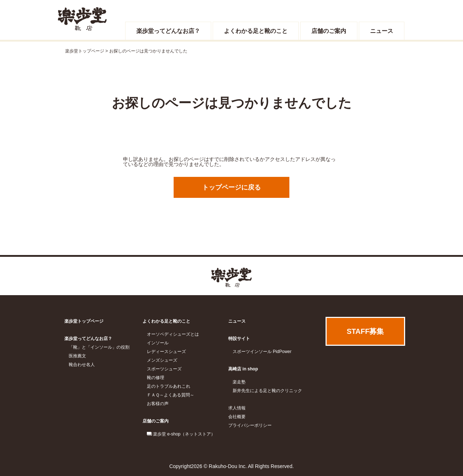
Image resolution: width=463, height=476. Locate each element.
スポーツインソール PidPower (262, 352)
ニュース (382, 31)
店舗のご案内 (329, 31)
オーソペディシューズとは (173, 334)
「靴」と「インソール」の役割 (99, 347)
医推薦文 (77, 356)
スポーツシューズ (164, 369)
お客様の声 (158, 404)
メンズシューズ (162, 360)
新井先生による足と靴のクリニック (267, 391)
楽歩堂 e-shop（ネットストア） (184, 434)
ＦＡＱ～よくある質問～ (171, 395)
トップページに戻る (231, 187)
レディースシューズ (166, 352)
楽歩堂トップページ (85, 51)
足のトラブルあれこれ (169, 386)
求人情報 (237, 408)
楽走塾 (239, 382)
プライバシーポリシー (250, 425)
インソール (158, 343)
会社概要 (237, 417)
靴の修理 (156, 378)
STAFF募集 (366, 331)
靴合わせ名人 (82, 365)
